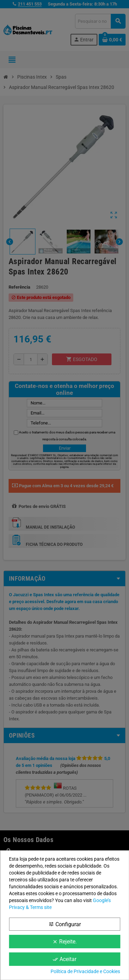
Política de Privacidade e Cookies (85, 971)
